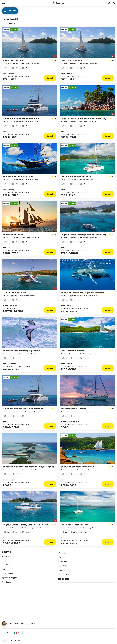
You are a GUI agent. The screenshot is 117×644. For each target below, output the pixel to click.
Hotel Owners (7, 573)
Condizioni (63, 562)
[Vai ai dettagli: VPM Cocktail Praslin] (87, 54)
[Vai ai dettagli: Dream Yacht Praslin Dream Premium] (30, 113)
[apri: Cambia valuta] (7, 633)
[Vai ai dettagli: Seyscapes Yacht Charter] (87, 403)
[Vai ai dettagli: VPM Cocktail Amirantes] (87, 345)
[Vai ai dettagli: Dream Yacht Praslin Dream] (87, 519)
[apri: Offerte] (11, 29)
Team (4, 560)
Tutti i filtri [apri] (10, 11)
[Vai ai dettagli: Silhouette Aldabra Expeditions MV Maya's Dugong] (30, 461)
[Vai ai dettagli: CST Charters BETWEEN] (30, 287)
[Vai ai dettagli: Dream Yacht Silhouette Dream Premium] (30, 403)
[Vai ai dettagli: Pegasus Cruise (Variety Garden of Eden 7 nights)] (87, 113)
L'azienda (62, 553)
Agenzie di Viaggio (9, 578)
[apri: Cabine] (16, 68)
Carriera (62, 570)
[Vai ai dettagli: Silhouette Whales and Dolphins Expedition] (87, 287)
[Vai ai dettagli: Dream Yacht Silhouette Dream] (87, 171)
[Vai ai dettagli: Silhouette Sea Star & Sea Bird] (30, 171)
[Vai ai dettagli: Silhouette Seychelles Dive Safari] (87, 461)
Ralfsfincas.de (64, 575)
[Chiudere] (9, 3)
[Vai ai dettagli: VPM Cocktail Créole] (30, 54)
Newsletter (63, 566)
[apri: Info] (7, 68)
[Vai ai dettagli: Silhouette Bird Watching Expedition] (30, 345)
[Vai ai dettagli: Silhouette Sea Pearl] (30, 229)
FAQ (3, 569)
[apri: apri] (114, 3)
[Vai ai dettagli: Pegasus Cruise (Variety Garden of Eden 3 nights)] (30, 519)
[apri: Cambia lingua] (109, 3)
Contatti (5, 565)
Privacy (61, 557)
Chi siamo (6, 556)
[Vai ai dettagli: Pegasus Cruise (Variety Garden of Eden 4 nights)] (87, 229)
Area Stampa (7, 582)
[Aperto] (3, 3)
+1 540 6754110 (15, 624)
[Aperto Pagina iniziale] (58, 3)
